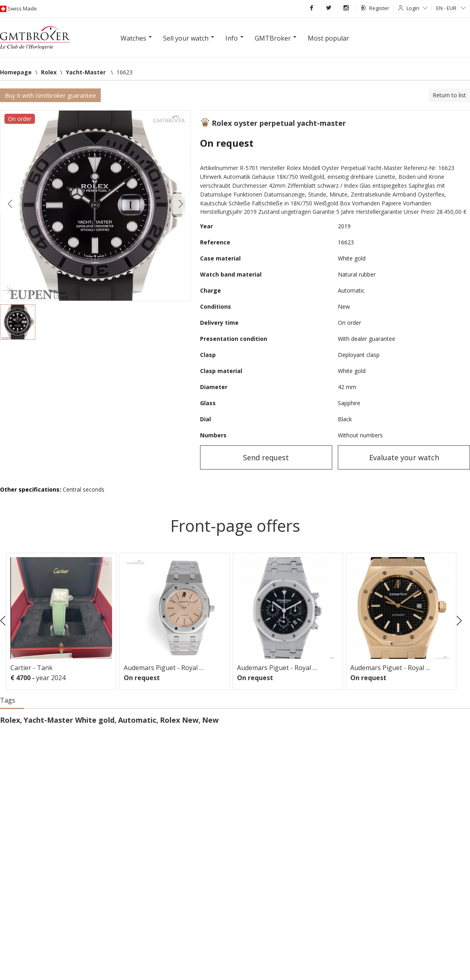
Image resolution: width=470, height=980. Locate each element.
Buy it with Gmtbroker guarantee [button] (50, 95)
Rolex (10, 720)
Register (375, 8)
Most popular (328, 38)
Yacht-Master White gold (69, 720)
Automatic (137, 720)
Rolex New (179, 720)
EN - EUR (451, 8)
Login (417, 8)
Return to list (449, 95)
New (210, 720)
